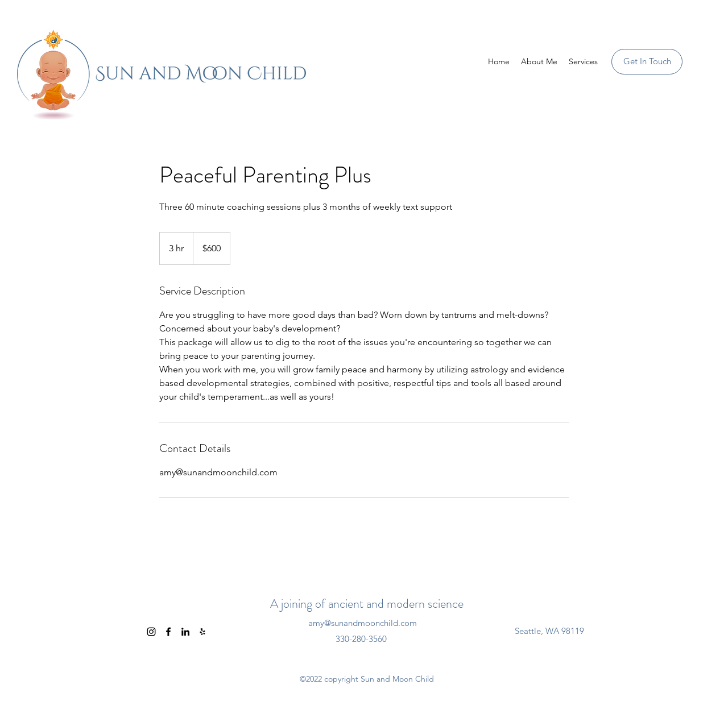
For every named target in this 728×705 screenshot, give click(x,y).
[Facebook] (168, 632)
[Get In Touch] (647, 62)
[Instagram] (151, 632)
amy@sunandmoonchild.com (363, 623)
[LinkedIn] (185, 632)
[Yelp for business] (202, 632)
